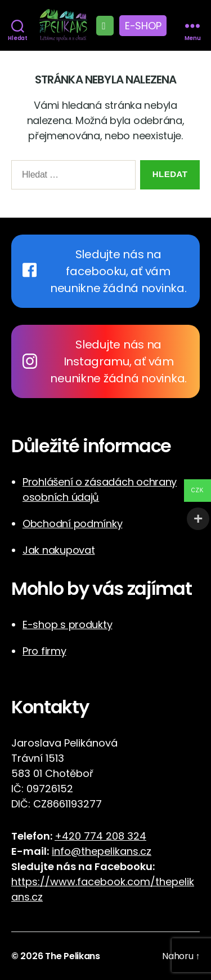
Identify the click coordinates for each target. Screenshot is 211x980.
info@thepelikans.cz (102, 851)
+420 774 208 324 (100, 836)
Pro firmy (44, 651)
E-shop (143, 26)
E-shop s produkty (67, 624)
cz (37, 897)
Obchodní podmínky (72, 524)
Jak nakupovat (59, 550)
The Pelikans (73, 956)
